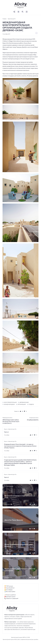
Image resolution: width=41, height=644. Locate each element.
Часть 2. (6, 432)
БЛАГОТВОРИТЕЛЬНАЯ (10, 402)
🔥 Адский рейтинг (10, 588)
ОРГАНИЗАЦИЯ (22, 404)
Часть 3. (6, 477)
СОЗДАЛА (31, 404)
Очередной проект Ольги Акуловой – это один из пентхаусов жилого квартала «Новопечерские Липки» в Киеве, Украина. (20, 446)
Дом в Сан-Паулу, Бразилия (14, 520)
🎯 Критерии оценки (10, 597)
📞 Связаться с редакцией (11, 598)
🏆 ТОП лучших (9, 586)
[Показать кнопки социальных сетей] (14, 12)
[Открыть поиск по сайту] (23, 12)
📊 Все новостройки (10, 591)
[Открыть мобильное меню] (27, 12)
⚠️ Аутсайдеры (8, 590)
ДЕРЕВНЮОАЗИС (24, 402)
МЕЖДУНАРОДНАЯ (9, 404)
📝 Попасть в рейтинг (10, 595)
